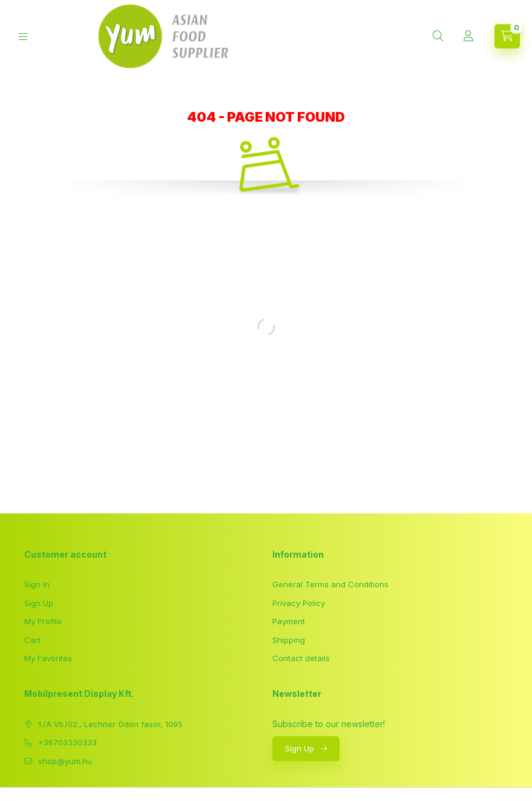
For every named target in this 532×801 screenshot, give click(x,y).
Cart (32, 640)
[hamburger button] (23, 37)
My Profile (43, 621)
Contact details (301, 658)
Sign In (37, 584)
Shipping (289, 640)
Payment (289, 621)
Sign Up (39, 603)
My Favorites (48, 658)
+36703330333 (67, 742)
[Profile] (468, 36)
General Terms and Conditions (330, 584)
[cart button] (507, 36)
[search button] (438, 36)
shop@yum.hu (65, 761)
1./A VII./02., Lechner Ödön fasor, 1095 (110, 724)
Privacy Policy (299, 603)
